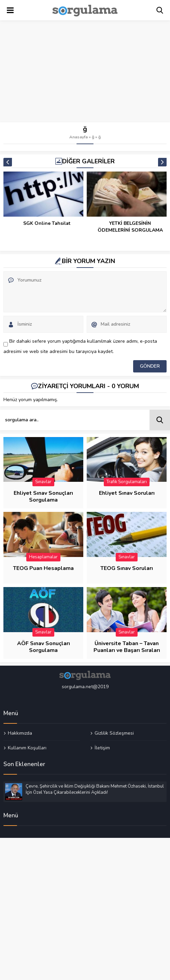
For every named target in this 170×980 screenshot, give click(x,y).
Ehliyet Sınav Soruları (127, 493)
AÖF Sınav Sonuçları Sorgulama (44, 647)
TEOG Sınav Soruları (127, 568)
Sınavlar (43, 482)
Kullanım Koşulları (27, 748)
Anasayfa (79, 137)
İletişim (102, 748)
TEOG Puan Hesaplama (43, 568)
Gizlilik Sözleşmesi (114, 733)
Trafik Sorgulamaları (127, 482)
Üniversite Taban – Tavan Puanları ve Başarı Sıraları (127, 647)
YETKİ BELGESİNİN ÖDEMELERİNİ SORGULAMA (130, 227)
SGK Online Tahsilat (47, 223)
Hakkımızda (20, 733)
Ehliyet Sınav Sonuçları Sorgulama (43, 496)
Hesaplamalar (43, 557)
